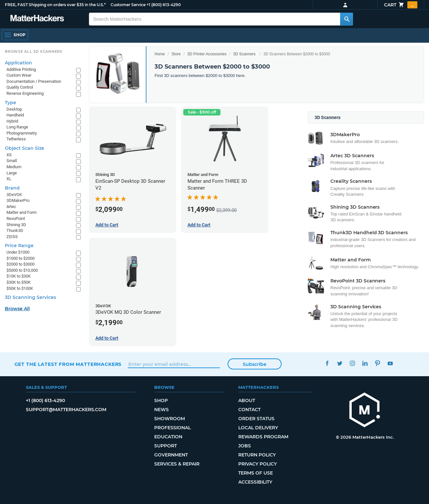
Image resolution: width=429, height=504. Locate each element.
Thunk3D (15, 230)
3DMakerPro (18, 200)
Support (166, 446)
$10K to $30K (19, 276)
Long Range (17, 127)
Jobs (245, 446)
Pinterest (377, 363)
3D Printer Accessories (207, 54)
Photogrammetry (22, 133)
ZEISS (12, 237)
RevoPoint (16, 219)
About (247, 400)
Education (168, 437)
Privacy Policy (257, 464)
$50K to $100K (20, 288)
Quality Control (20, 87)
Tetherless (16, 139)
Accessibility (255, 482)
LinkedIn (365, 363)
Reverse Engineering (25, 93)
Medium (14, 167)
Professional (172, 428)
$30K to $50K (19, 282)
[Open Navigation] (15, 35)
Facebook (327, 363)
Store (176, 54)
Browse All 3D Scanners (34, 51)
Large (12, 173)
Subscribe (255, 364)
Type (11, 103)
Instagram (352, 363)
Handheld (15, 115)
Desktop (14, 109)
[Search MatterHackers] (347, 19)
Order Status (256, 419)
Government (171, 455)
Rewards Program (263, 437)
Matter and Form (21, 212)
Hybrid (12, 121)
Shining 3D (16, 225)
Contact (249, 410)
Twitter (340, 363)
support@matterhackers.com (66, 410)
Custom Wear (19, 75)
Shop (161, 400)
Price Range (19, 246)
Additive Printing (21, 69)
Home (160, 54)
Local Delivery (258, 428)
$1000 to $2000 (21, 258)
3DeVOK (14, 195)
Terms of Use (256, 473)
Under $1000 (18, 252)
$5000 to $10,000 (22, 270)
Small (12, 161)
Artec (11, 207)
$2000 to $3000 (21, 264)
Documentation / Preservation (34, 81)
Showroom (170, 419)
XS (9, 155)
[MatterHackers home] (365, 411)
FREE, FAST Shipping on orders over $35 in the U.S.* (55, 5)
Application (18, 63)
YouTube (390, 363)
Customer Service (128, 5)
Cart (401, 5)
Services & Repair (177, 464)
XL (9, 179)
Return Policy (257, 455)
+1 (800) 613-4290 (164, 5)
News (161, 410)
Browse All (17, 309)
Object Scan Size (25, 148)
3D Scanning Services (30, 297)
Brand (12, 188)
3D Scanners (244, 54)
